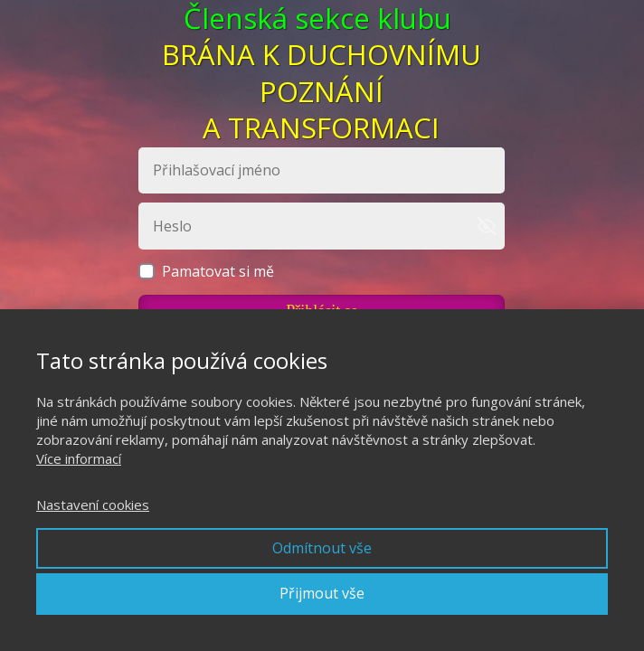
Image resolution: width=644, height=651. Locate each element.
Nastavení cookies (93, 505)
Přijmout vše (322, 593)
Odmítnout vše (322, 548)
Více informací (79, 458)
